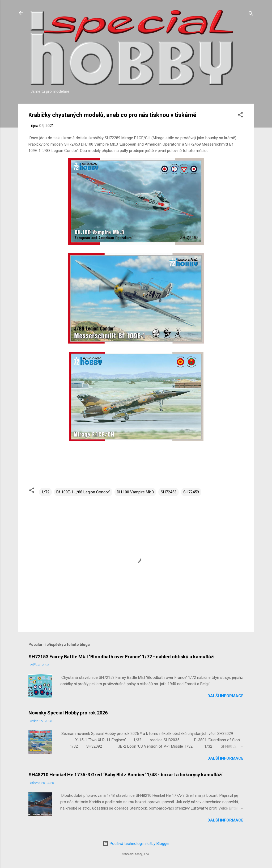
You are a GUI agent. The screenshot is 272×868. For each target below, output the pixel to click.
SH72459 (191, 492)
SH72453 (169, 492)
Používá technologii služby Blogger (136, 844)
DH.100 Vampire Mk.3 (135, 492)
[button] (240, 116)
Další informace (226, 696)
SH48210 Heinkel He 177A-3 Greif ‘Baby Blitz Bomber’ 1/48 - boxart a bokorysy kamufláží (126, 775)
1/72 (45, 492)
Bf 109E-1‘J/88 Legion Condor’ (83, 492)
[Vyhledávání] (251, 14)
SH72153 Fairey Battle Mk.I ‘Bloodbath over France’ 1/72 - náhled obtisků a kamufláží (122, 657)
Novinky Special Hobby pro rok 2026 (68, 713)
